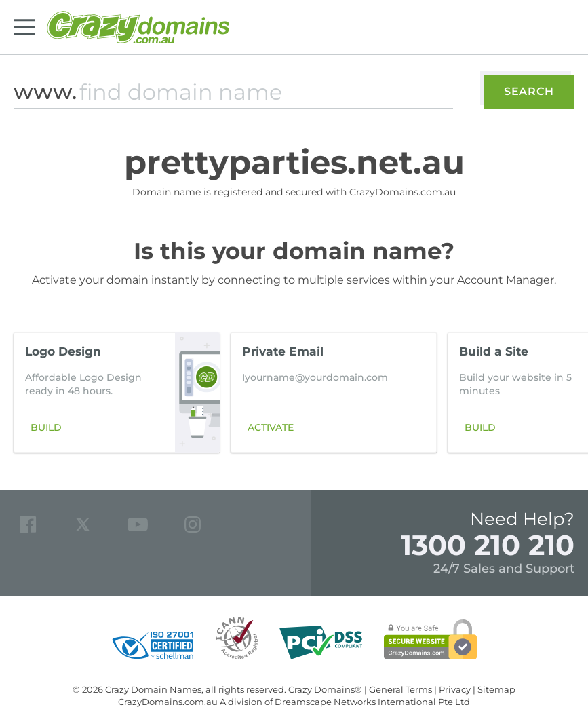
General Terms (400, 689)
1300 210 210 (488, 545)
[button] (557, 392)
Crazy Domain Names (153, 689)
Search (529, 91)
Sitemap (496, 689)
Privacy (455, 689)
